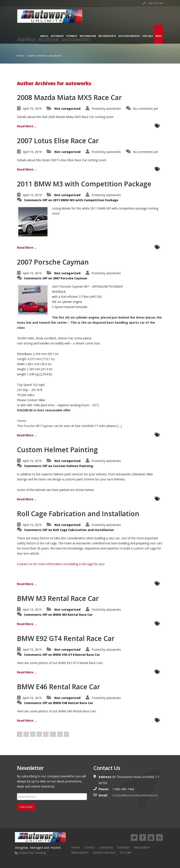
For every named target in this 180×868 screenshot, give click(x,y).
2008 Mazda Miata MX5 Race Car (69, 97)
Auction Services (129, 36)
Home (75, 847)
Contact (90, 847)
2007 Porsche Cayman (53, 262)
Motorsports (107, 36)
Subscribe (26, 807)
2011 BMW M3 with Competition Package (84, 184)
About (44, 36)
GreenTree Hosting (33, 853)
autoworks (114, 109)
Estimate (72, 36)
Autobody (57, 36)
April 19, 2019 (32, 109)
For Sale (148, 36)
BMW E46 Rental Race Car (59, 687)
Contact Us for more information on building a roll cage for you (60, 564)
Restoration (88, 36)
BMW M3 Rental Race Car (58, 598)
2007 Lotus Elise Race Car (58, 141)
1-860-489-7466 (153, 3)
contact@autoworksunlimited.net (135, 795)
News (159, 36)
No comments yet (145, 109)
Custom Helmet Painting (57, 450)
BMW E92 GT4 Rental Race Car (66, 638)
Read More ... (27, 126)
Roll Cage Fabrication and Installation (78, 514)
